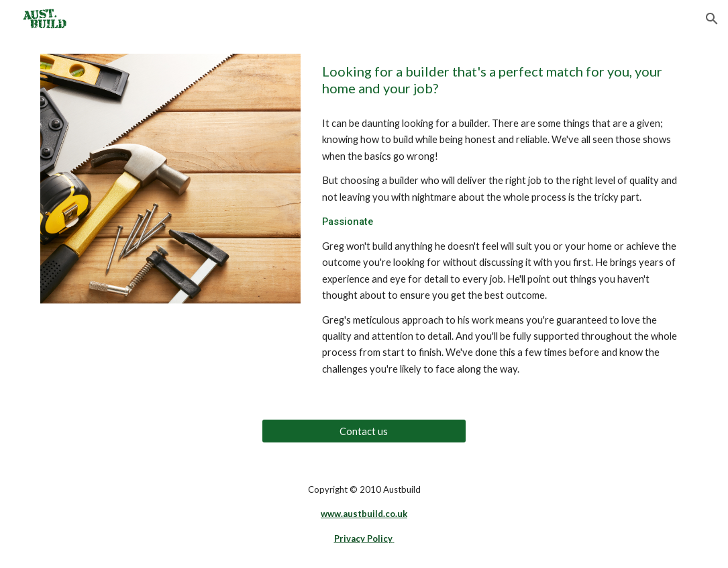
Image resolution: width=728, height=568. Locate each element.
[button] (712, 19)
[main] (502, 80)
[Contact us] (364, 431)
